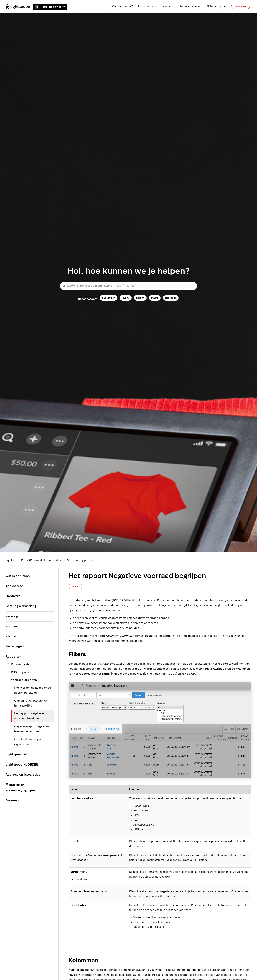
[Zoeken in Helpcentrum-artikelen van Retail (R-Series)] (128, 286)
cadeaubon (109, 298)
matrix (155, 298)
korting (140, 298)
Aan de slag (14, 586)
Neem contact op (191, 6)
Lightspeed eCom (19, 755)
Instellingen (15, 647)
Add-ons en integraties (23, 775)
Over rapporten (20, 664)
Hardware (13, 596)
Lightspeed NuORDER (22, 765)
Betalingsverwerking (21, 606)
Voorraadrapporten (80, 560)
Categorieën (147, 6)
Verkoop (12, 616)
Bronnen (168, 6)
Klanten (12, 637)
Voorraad (13, 626)
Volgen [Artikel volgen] (75, 586)
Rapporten (55, 560)
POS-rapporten (20, 672)
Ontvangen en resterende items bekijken (31, 703)
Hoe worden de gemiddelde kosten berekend (33, 690)
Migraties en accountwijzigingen (20, 788)
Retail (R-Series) (50, 7)
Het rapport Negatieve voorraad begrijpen (29, 716)
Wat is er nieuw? (122, 6)
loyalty (126, 298)
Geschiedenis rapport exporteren (29, 742)
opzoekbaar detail (153, 799)
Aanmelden (241, 6)
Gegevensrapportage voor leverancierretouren (32, 729)
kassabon (171, 298)
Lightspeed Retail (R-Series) (24, 560)
